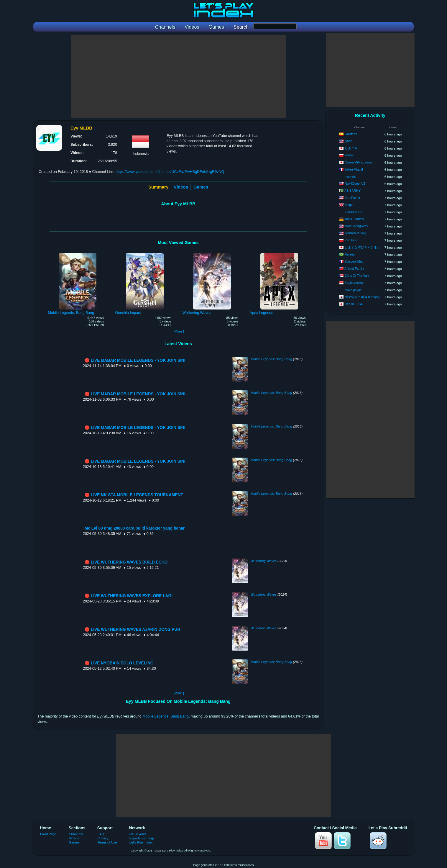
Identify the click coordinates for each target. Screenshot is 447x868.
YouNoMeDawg (355, 233)
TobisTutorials (354, 219)
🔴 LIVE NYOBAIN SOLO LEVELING (119, 663)
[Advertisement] (178, 76)
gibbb (349, 141)
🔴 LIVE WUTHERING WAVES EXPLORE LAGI (129, 596)
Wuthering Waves (264, 561)
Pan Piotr (351, 240)
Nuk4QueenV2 (355, 184)
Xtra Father (352, 198)
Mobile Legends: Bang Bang (271, 359)
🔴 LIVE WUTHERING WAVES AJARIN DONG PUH (132, 629)
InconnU (350, 177)
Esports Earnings (142, 838)
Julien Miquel (354, 169)
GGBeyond (138, 834)
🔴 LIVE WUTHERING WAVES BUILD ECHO (126, 562)
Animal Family (354, 268)
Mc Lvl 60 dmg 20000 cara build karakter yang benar (135, 528)
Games (201, 187)
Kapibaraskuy (354, 283)
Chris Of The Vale (357, 276)
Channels (76, 834)
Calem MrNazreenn (358, 162)
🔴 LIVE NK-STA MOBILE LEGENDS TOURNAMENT (134, 495)
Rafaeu (350, 254)
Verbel (349, 155)
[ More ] (178, 331)
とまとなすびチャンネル (363, 247)
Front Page (48, 834)
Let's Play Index (141, 842)
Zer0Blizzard (353, 212)
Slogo (349, 205)
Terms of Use (107, 842)
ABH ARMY (352, 191)
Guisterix (351, 134)
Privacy (103, 838)
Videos (181, 187)
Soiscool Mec (354, 261)
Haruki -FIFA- (354, 304)
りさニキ (351, 148)
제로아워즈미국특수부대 (363, 297)
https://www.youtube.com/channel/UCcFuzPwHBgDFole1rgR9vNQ (170, 172)
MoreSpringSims (356, 226)
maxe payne (353, 290)
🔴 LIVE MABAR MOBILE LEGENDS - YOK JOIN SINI (135, 360)
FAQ (101, 834)
